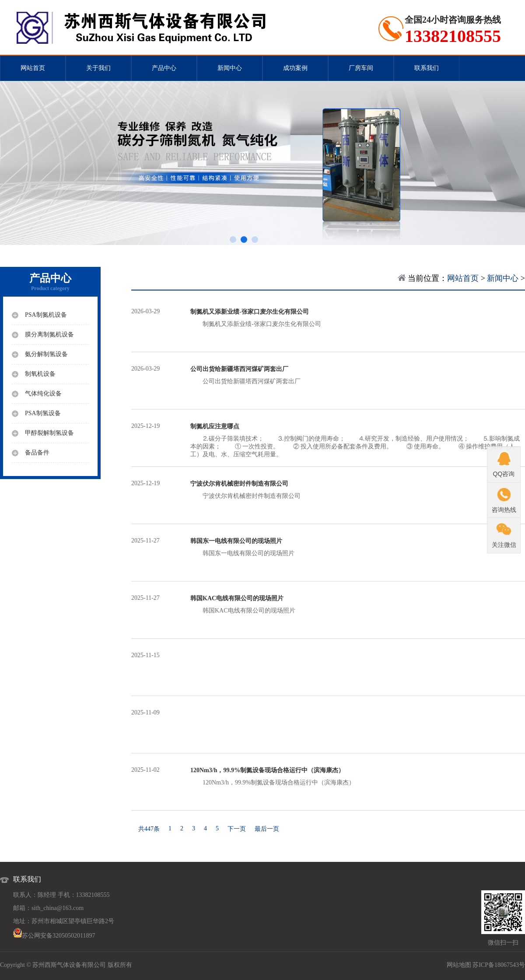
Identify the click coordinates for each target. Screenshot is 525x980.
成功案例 (295, 68)
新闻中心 (230, 68)
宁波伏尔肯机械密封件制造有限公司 (358, 490)
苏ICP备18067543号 (499, 965)
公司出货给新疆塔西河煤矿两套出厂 (358, 375)
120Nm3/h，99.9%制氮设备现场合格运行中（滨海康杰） (358, 776)
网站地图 (459, 965)
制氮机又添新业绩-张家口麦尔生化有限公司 (358, 318)
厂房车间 (361, 68)
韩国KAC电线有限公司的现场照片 (358, 604)
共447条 (149, 829)
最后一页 (267, 829)
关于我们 (98, 68)
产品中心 (164, 68)
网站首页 (33, 68)
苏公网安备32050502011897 (58, 936)
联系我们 (427, 68)
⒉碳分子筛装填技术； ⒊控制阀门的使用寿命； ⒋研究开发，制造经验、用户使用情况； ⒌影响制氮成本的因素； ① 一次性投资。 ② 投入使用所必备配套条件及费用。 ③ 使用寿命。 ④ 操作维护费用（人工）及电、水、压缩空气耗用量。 (358, 440)
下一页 (237, 829)
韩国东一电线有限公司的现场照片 (358, 547)
